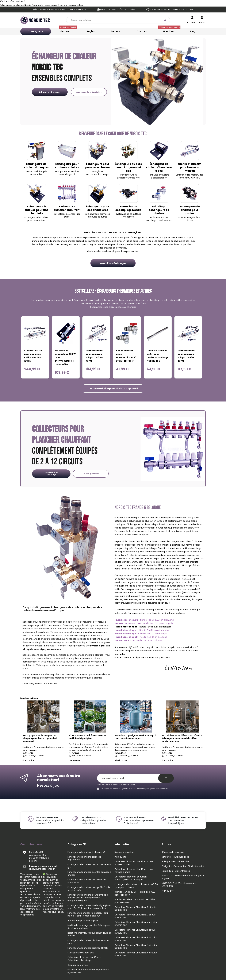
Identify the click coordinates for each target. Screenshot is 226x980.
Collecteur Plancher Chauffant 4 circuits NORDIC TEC (136, 924)
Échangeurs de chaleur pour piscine (190, 210)
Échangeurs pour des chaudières (98, 208)
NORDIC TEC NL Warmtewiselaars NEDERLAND (179, 885)
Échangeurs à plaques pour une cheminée (36, 210)
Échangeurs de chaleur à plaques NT (86, 852)
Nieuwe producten (124, 852)
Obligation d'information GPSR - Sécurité (183, 866)
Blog (193, 31)
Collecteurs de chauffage (51, 474)
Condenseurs (127, 175)
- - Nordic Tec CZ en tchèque (141, 634)
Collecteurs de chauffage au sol (67, 215)
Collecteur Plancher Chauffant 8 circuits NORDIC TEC (136, 954)
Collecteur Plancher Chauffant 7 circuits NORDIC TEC (136, 947)
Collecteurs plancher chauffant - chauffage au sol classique (132, 878)
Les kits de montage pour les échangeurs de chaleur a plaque (89, 927)
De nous (116, 31)
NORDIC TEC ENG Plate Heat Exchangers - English (183, 877)
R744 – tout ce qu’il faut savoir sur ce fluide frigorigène (88, 737)
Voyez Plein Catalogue (113, 263)
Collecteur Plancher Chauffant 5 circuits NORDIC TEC (136, 931)
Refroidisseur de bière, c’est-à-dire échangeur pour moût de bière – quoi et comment (182, 738)
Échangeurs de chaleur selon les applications (84, 858)
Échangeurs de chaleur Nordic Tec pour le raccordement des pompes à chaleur (42, 5)
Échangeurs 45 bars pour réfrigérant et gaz (128, 167)
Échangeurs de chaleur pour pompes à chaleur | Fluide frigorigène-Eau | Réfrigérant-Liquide (88, 898)
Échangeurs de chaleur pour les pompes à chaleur (89, 874)
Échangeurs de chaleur (36, 217)
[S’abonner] (166, 778)
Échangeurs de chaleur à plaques (36, 166)
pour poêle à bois (36, 220)
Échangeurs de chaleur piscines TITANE (88, 948)
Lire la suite (28, 760)
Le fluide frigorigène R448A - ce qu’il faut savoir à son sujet (136, 737)
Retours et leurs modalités (175, 857)
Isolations (155, 217)
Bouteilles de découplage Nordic (128, 208)
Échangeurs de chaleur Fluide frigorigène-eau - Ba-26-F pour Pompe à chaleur (89, 907)
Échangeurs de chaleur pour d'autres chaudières (87, 881)
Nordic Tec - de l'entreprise (176, 871)
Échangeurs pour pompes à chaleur (98, 166)
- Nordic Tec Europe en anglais (144, 623)
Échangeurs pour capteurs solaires (67, 166)
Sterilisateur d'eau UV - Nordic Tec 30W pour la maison (135, 893)
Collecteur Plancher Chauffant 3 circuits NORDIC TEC (136, 916)
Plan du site (120, 857)
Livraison (68, 30)
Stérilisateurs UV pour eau (81, 953)
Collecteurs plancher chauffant (67, 208)
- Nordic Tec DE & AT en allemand (144, 620)
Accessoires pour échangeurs (83, 921)
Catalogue (36, 31)
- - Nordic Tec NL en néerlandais (142, 630)
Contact (142, 31)
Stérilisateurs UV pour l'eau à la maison (190, 167)
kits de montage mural (157, 219)
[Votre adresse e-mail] (129, 778)
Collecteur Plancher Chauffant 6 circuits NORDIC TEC (136, 939)
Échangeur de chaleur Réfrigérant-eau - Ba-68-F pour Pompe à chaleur (89, 914)
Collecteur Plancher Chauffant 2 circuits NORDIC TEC (136, 909)
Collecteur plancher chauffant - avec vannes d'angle (134, 871)
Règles (91, 31)
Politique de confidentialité (176, 862)
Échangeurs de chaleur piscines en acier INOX (88, 942)
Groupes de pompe (78, 965)
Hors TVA (169, 30)
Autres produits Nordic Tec (89, 92)
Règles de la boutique (173, 852)
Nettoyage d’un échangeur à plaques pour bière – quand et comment (40, 738)
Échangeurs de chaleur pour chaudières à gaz (89, 866)
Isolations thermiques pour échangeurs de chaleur (89, 934)
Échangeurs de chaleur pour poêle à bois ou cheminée (89, 889)
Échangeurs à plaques (50, 92)
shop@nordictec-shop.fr (44, 868)
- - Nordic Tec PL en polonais (138, 640)
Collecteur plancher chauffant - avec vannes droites (134, 863)
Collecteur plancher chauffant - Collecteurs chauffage (84, 959)
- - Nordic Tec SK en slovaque (141, 637)
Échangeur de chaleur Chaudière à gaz (159, 167)
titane (190, 220)
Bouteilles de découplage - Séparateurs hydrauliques (88, 971)
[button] (113, 389)
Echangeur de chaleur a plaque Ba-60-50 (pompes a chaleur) (136, 886)
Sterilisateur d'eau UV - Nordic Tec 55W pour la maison (135, 901)
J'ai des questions (91, 474)
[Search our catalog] (165, 20)
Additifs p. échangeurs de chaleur (159, 210)
